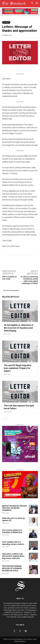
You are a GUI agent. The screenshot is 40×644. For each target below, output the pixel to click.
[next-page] (7, 419)
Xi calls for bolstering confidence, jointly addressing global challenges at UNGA (29, 280)
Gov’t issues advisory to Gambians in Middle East (12, 531)
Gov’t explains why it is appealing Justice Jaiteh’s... (14, 543)
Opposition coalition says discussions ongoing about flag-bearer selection (13, 556)
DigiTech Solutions (20, 641)
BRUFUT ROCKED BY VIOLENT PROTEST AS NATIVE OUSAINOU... (15, 508)
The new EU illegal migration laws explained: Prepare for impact (18, 368)
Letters (6, 22)
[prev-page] (3, 419)
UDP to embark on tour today (9, 278)
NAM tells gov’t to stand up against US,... (13, 519)
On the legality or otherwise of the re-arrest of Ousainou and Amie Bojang (19, 328)
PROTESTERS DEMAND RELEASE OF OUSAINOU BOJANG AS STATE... (12, 568)
